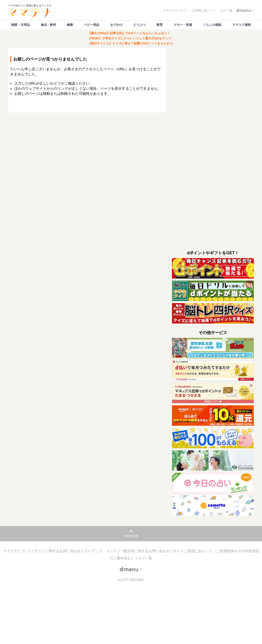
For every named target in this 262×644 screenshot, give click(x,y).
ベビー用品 (92, 25)
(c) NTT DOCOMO (131, 580)
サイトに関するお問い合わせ (58, 551)
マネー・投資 (183, 25)
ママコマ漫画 (242, 25)
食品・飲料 (48, 25)
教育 (160, 25)
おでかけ (116, 25)
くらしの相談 (212, 25)
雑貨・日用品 (20, 25)
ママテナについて (18, 551)
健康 (70, 25)
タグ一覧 (145, 558)
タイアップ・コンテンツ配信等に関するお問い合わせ (128, 551)
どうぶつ (139, 25)
